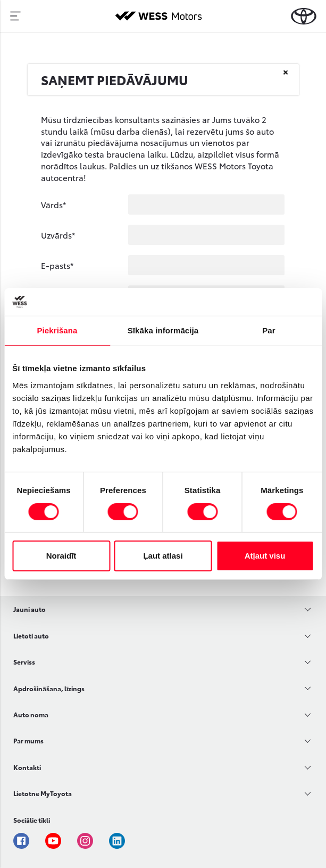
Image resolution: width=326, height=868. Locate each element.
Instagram (85, 841)
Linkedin (117, 841)
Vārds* (53, 204)
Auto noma (31, 714)
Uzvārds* (58, 235)
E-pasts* (57, 265)
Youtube (53, 841)
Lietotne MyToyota (43, 793)
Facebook (21, 841)
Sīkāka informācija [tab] (163, 330)
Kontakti (27, 767)
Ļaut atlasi (163, 556)
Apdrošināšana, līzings (49, 688)
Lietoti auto (31, 636)
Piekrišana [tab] (57, 330)
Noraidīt (61, 556)
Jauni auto (30, 609)
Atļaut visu (265, 556)
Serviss (24, 662)
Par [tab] (269, 330)
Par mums (28, 740)
